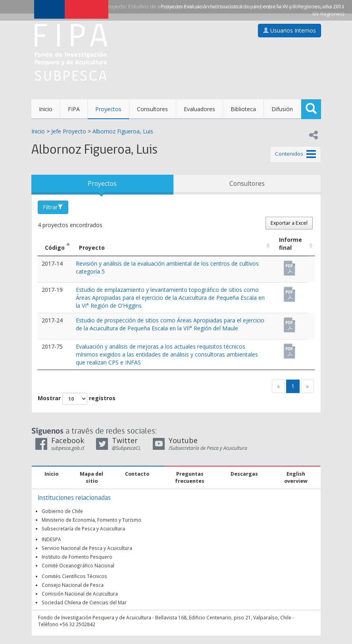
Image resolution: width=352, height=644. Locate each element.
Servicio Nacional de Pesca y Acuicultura (87, 548)
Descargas (244, 474)
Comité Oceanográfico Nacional (78, 565)
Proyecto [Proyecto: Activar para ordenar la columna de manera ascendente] (92, 248)
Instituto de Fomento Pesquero (77, 557)
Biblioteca (243, 109)
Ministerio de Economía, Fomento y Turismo (91, 520)
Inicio (46, 109)
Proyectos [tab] (102, 184)
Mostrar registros (77, 399)
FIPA (74, 109)
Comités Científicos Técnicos (74, 576)
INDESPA (51, 539)
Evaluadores (199, 109)
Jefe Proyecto (69, 131)
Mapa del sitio (91, 477)
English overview (296, 477)
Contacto (137, 474)
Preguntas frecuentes (190, 477)
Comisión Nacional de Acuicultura (80, 594)
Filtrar (53, 207)
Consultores (152, 109)
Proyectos (108, 109)
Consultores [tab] (247, 184)
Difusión (282, 109)
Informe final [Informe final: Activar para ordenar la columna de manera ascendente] (290, 244)
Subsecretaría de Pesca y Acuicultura (83, 528)
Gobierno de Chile (62, 511)
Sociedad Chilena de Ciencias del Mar (84, 602)
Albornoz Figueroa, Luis (123, 131)
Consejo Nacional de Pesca (73, 585)
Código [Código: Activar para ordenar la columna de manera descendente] (55, 248)
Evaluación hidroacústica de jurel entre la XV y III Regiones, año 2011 (264, 7)
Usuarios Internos (289, 30)
